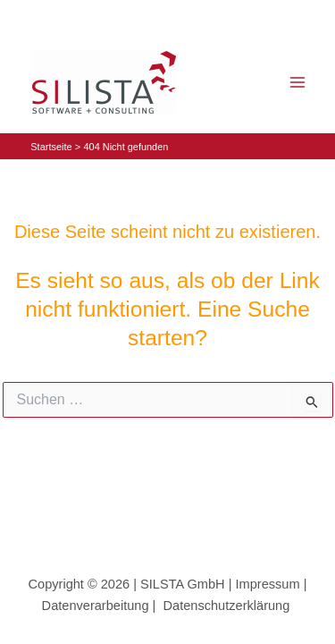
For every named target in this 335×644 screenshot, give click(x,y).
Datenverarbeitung (96, 606)
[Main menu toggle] (297, 83)
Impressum (268, 584)
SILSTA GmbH (181, 584)
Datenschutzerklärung (230, 606)
